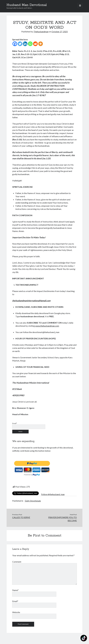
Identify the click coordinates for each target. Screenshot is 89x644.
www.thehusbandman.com (47, 326)
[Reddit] (35, 44)
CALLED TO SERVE (21, 517)
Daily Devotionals (33, 501)
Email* (15, 601)
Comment (17, 562)
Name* (15, 590)
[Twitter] (20, 44)
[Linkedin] (25, 44)
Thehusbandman (41, 32)
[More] (41, 44)
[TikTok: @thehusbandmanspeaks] (84, 638)
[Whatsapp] (30, 44)
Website (16, 612)
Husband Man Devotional (27, 5)
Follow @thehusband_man (53, 494)
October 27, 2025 (60, 32)
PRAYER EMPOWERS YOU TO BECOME (62, 519)
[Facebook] (15, 44)
